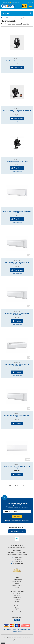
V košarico (18, 321)
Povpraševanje (18, 67)
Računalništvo (17, 594)
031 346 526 (17, 560)
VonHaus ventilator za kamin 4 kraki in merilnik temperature (17, 111)
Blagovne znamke (17, 586)
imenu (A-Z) (19, 24)
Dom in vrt (10, 18)
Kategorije (17, 13)
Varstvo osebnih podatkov (20, 630)
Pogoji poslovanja (7, 630)
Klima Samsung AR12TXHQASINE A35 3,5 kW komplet (17, 467)
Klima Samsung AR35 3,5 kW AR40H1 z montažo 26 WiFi (17, 212)
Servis (17, 608)
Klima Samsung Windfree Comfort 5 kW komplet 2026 (17, 314)
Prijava (30, 2)
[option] (17, 539)
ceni (10, 24)
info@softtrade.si (15, 2)
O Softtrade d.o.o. (17, 580)
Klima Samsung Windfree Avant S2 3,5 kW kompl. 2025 (17, 263)
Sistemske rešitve (17, 612)
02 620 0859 (17, 562)
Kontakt (17, 587)
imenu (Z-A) (26, 24)
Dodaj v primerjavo (17, 71)
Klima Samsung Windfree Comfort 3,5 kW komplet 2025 (17, 365)
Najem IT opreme (17, 610)
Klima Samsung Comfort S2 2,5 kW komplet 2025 (17, 416)
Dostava (14, 632)
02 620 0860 (5, 2)
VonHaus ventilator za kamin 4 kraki (17, 161)
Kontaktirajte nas (17, 531)
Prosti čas (17, 600)
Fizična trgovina (17, 582)
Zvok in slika (17, 596)
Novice (17, 584)
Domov (3, 18)
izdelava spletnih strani (13, 641)
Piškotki (20, 632)
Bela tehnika (17, 598)
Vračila (29, 630)
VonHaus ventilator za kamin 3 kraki (17, 61)
